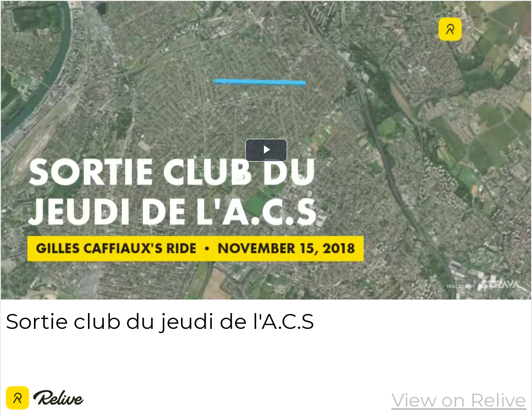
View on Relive (459, 400)
